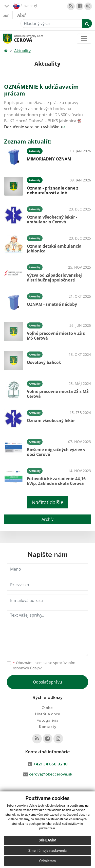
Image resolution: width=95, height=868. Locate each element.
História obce (48, 714)
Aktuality (22, 51)
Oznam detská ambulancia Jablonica (54, 249)
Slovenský (25, 6)
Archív (48, 519)
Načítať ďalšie (48, 502)
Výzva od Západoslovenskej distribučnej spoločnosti (54, 278)
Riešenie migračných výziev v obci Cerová (56, 452)
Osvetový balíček (44, 362)
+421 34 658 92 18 (51, 764)
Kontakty (48, 727)
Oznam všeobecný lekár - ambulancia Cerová (52, 219)
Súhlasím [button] (48, 840)
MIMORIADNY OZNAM (49, 159)
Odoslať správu (48, 682)
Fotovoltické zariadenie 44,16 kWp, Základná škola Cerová (56, 481)
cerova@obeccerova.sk (51, 774)
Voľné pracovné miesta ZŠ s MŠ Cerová (58, 394)
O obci (48, 708)
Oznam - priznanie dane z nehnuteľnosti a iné (53, 190)
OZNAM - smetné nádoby (52, 304)
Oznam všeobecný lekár (51, 420)
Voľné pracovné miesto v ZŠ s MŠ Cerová (56, 336)
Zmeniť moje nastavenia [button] (48, 851)
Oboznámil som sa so (44, 665)
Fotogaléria (48, 720)
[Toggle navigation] (84, 39)
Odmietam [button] (48, 861)
